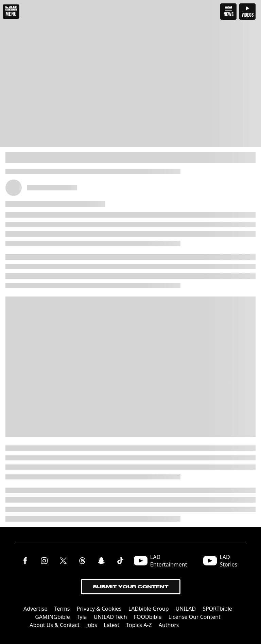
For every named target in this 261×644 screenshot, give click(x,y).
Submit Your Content (131, 587)
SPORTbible (217, 609)
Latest (112, 625)
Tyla (82, 617)
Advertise (35, 609)
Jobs (92, 625)
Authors (169, 625)
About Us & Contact (55, 625)
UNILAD (186, 609)
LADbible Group (149, 609)
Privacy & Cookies (99, 609)
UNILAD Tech (110, 617)
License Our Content (195, 617)
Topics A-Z (139, 625)
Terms (62, 609)
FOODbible (148, 617)
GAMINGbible (53, 617)
